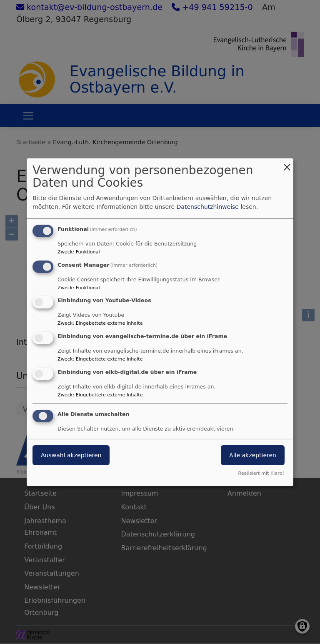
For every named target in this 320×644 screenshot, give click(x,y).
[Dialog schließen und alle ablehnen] (287, 163)
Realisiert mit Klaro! (261, 473)
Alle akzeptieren (253, 455)
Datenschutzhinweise (208, 207)
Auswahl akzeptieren (71, 455)
